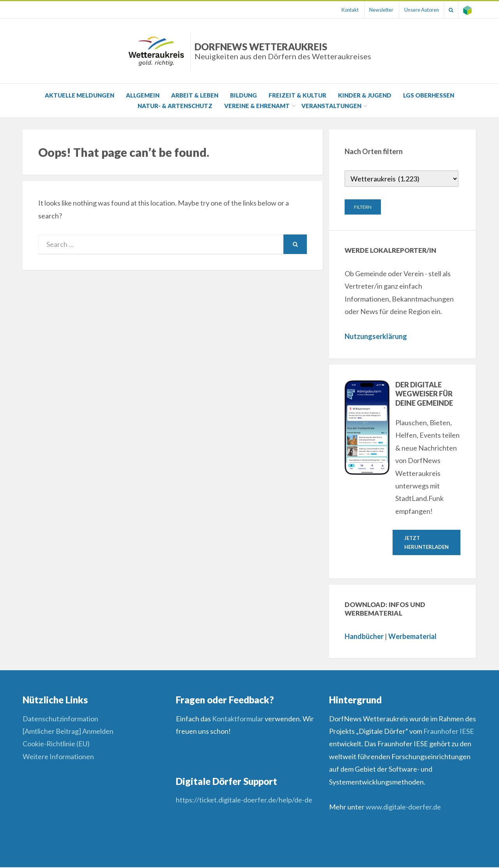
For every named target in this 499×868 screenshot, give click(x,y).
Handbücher (364, 637)
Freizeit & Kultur (297, 95)
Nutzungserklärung (376, 336)
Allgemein (143, 95)
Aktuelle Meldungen (80, 95)
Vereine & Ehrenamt (257, 106)
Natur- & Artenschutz (175, 106)
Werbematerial (412, 637)
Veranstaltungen (331, 106)
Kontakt (340, 10)
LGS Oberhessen (429, 95)
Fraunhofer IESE (449, 732)
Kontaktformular (238, 719)
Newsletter (374, 10)
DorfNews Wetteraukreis (283, 51)
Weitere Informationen (58, 757)
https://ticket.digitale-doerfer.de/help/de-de (245, 801)
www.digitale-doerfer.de (403, 808)
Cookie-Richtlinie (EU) (56, 744)
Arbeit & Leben (195, 95)
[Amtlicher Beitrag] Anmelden (68, 732)
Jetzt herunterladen (426, 542)
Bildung (243, 95)
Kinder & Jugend (365, 95)
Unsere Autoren (416, 10)
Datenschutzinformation (60, 719)
